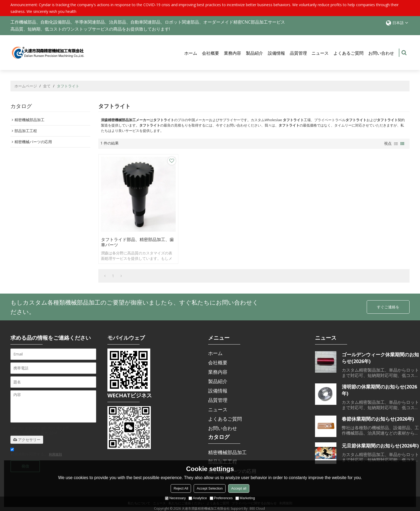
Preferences (221, 498)
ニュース (320, 53)
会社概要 (211, 53)
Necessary (175, 498)
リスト (396, 144)
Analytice (198, 498)
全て (47, 86)
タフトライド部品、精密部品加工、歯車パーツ (135, 238)
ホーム (191, 53)
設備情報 (276, 53)
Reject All (181, 488)
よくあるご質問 (348, 53)
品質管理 (298, 53)
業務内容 (232, 53)
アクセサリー (27, 435)
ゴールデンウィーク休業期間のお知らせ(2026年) (380, 353)
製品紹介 (254, 53)
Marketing (245, 498)
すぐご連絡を (388, 303)
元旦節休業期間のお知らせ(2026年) (380, 441)
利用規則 (55, 450)
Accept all (239, 488)
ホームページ (26, 86)
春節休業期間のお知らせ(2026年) (378, 414)
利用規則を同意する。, (36, 448)
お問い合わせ (381, 53)
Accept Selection (210, 488)
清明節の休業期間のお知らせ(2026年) (379, 386)
